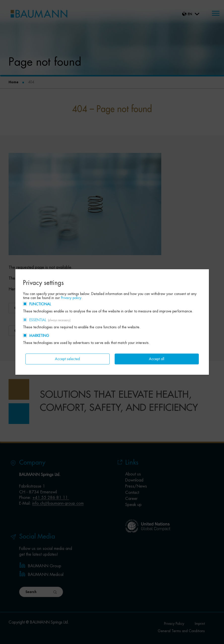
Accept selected (67, 359)
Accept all (157, 359)
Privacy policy (71, 298)
